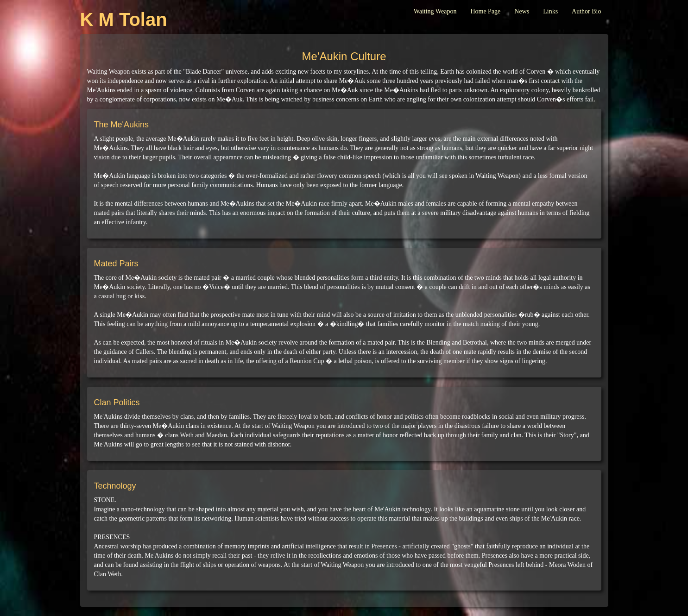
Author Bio (586, 11)
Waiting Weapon (435, 11)
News (522, 11)
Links (550, 11)
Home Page (485, 11)
